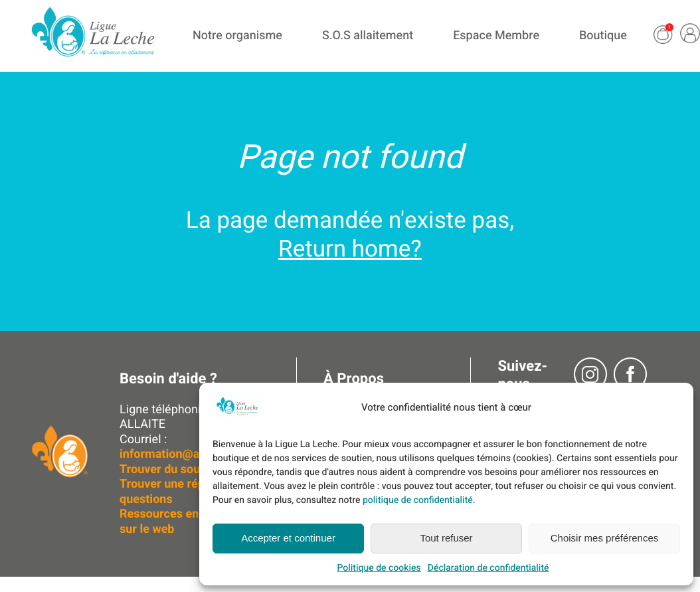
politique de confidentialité (418, 500)
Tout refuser (446, 538)
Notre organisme (237, 36)
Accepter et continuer (288, 538)
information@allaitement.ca (195, 454)
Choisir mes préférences (605, 538)
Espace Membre (496, 36)
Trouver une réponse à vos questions (191, 492)
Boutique (603, 36)
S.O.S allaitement (368, 36)
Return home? (350, 249)
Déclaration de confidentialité (488, 568)
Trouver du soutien (172, 469)
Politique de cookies (379, 568)
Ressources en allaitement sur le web (191, 522)
